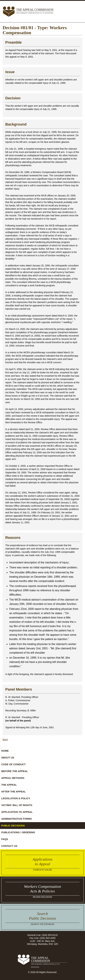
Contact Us (9, 846)
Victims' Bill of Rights (17, 805)
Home (5, 751)
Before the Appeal (15, 771)
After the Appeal (14, 792)
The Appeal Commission (35, 11)
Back (5, 740)
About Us (8, 758)
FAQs (5, 839)
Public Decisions (13, 826)
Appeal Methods (13, 778)
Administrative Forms (17, 819)
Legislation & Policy (16, 798)
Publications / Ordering (18, 832)
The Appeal (9, 785)
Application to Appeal (17, 812)
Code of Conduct (14, 764)
